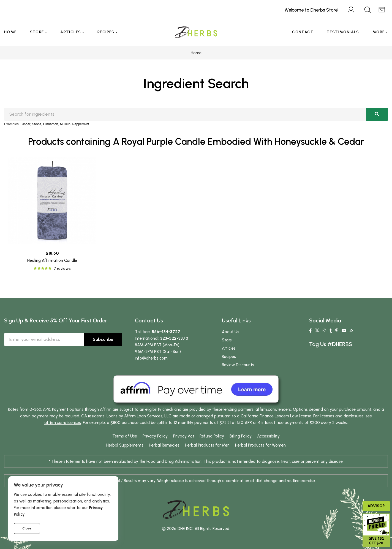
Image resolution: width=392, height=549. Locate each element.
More (379, 32)
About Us (231, 332)
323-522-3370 (174, 338)
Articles (71, 32)
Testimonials (343, 32)
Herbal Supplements (125, 445)
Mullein (65, 124)
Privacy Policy (155, 436)
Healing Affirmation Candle (52, 260)
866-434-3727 (166, 332)
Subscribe (103, 339)
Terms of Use (125, 436)
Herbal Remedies (164, 445)
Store (37, 32)
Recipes (106, 32)
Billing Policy (241, 436)
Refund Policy (212, 436)
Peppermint (81, 124)
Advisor (376, 506)
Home (10, 32)
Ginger (25, 124)
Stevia (36, 124)
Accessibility (268, 436)
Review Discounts (238, 365)
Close (27, 528)
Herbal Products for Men (207, 445)
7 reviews (62, 269)
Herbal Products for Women (260, 445)
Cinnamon (51, 124)
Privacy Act (184, 436)
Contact (303, 32)
